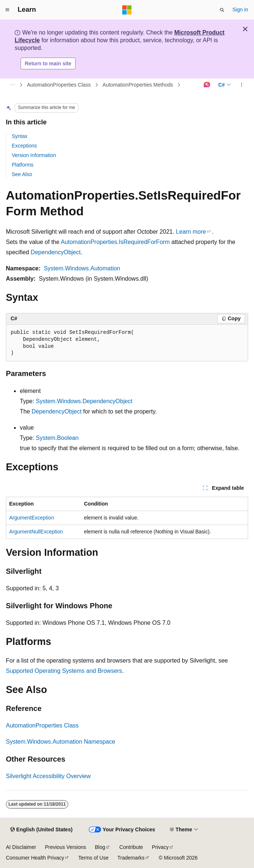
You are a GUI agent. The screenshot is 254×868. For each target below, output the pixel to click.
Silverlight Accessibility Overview (48, 776)
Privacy (160, 847)
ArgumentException (32, 518)
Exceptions (24, 146)
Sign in (240, 10)
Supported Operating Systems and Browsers (64, 671)
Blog (100, 847)
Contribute (131, 847)
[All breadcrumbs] (12, 85)
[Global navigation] (7, 10)
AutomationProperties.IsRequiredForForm (115, 242)
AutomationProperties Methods (138, 85)
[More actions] (242, 85)
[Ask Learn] (207, 85)
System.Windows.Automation (82, 268)
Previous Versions (65, 847)
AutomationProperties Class (59, 85)
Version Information (34, 155)
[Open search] (222, 10)
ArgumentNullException (36, 532)
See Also (22, 174)
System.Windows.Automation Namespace (61, 742)
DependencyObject (56, 252)
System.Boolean (57, 438)
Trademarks (131, 858)
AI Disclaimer (21, 847)
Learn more (191, 232)
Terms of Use (93, 858)
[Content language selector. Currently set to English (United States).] (41, 830)
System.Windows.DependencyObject (84, 401)
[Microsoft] (127, 10)
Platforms (23, 165)
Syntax (20, 136)
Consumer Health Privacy (35, 858)
